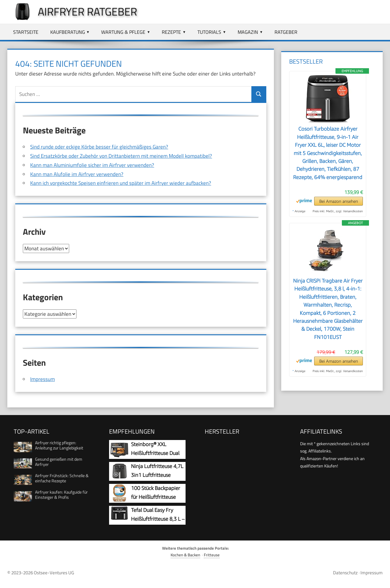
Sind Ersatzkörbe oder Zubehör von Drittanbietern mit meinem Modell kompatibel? (121, 156)
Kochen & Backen (185, 555)
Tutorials (209, 32)
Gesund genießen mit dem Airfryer (59, 461)
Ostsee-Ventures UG (54, 572)
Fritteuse (212, 555)
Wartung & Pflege (123, 32)
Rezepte (171, 32)
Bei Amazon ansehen (339, 201)
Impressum (43, 379)
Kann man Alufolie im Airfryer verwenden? (77, 174)
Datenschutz (345, 572)
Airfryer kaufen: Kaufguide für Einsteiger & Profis (61, 494)
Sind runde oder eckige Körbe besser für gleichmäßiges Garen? (99, 147)
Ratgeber (286, 32)
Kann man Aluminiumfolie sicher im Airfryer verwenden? (92, 165)
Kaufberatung (68, 32)
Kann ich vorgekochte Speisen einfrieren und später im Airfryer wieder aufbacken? (121, 183)
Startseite (26, 32)
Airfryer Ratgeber (87, 11)
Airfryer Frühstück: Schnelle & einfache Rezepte (62, 478)
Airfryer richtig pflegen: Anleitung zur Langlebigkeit (59, 445)
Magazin (248, 32)
